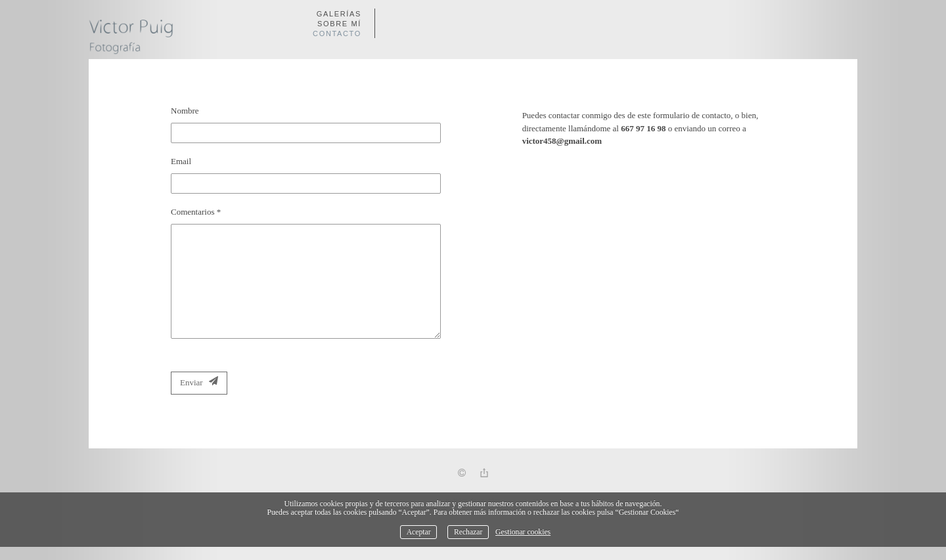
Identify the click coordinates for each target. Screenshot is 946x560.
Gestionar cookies (523, 532)
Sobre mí (339, 24)
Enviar (199, 382)
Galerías (339, 14)
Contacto (337, 33)
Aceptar (419, 532)
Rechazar (468, 532)
